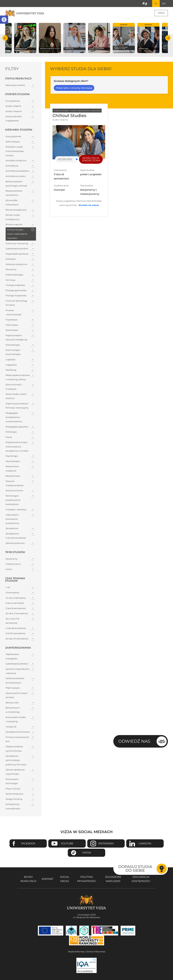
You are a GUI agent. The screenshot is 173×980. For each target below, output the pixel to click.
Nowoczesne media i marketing (16, 719)
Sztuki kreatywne (14, 794)
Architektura (12, 166)
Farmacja (10, 280)
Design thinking (14, 799)
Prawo (9, 437)
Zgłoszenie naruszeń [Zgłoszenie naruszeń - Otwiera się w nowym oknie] (113, 879)
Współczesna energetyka (12, 656)
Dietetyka (11, 259)
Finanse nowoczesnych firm (17, 739)
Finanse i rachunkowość (13, 312)
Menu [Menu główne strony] (161, 13)
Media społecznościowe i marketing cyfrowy (18, 377)
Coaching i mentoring (17, 243)
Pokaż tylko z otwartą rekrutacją (74, 88)
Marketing (11, 370)
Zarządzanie (12, 529)
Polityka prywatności (87, 879)
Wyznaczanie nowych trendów (17, 695)
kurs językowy (13, 101)
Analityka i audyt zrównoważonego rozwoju (15, 151)
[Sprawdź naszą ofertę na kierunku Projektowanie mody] (50, 38)
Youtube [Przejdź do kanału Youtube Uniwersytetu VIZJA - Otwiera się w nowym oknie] (67, 844)
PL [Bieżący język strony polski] (156, 4)
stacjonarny (12, 559)
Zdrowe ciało (12, 703)
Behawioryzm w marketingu (13, 710)
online (9, 569)
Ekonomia (11, 270)
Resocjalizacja (13, 476)
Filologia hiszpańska (16, 296)
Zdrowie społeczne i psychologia (15, 772)
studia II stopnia (14, 111)
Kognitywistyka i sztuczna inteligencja (17, 338)
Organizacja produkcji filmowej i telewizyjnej (17, 406)
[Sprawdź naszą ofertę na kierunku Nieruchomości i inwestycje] (124, 38)
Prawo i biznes (13, 789)
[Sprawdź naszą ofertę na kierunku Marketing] (148, 38)
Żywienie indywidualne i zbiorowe (18, 671)
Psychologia (12, 456)
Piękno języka (13, 688)
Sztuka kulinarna (14, 491)
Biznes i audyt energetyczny (13, 217)
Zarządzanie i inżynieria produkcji (16, 536)
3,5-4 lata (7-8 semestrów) (12, 621)
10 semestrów (12, 593)
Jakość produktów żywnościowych (15, 681)
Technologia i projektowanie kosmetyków (13, 500)
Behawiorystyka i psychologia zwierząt (16, 184)
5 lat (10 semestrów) (15, 634)
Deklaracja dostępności (141, 879)
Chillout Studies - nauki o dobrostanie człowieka (17, 234)
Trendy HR (11, 727)
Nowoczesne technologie (12, 781)
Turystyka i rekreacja (16, 510)
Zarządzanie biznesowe (18, 732)
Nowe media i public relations (16, 396)
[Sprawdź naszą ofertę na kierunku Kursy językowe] (99, 38)
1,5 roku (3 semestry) (16, 598)
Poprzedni (5, 38)
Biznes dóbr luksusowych (12, 203)
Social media (65, 879)
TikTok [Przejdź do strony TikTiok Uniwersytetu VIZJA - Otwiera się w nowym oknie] (87, 853)
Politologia (11, 432)
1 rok (8, 587)
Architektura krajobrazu (18, 171)
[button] (4, 20)
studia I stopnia (13, 106)
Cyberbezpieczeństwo (17, 249)
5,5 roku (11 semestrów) (17, 639)
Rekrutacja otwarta (15, 85)
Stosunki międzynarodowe (15, 483)
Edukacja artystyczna (16, 264)
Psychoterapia (13, 461)
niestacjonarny (13, 564)
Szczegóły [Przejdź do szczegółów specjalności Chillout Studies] (65, 159)
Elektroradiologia (14, 275)
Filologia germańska (16, 290)
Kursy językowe (13, 137)
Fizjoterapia (12, 320)
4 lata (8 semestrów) (16, 628)
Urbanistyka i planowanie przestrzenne (12, 519)
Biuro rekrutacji (28, 879)
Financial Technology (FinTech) (16, 303)
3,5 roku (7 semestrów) (17, 614)
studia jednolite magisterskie (14, 119)
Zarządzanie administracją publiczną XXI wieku (16, 760)
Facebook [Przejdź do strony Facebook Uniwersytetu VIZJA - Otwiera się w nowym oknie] (28, 844)
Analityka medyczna (16, 161)
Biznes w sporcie (14, 225)
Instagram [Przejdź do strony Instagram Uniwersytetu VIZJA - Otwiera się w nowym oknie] (106, 844)
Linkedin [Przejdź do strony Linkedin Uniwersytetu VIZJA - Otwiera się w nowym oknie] (145, 844)
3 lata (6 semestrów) (16, 608)
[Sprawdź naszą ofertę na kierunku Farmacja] (74, 38)
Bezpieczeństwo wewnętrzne (14, 193)
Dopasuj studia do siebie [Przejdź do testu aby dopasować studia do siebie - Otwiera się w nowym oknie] (135, 869)
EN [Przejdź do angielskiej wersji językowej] (164, 4)
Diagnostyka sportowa (17, 254)
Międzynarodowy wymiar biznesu (14, 749)
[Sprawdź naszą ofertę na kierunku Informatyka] (25, 38)
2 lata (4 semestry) (15, 603)
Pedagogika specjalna (17, 427)
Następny (168, 38)
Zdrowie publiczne (15, 543)
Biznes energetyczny (16, 210)
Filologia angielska (15, 285)
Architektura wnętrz (16, 176)
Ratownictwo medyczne (12, 469)
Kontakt (48, 879)
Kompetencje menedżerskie (13, 807)
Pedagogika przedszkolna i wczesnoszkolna (14, 417)
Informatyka (12, 325)
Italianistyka (12, 330)
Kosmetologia (13, 345)
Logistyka (11, 360)
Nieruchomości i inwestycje (14, 387)
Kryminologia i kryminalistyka (13, 352)
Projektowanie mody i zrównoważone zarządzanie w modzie (17, 447)
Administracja (13, 142)
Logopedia (11, 365)
